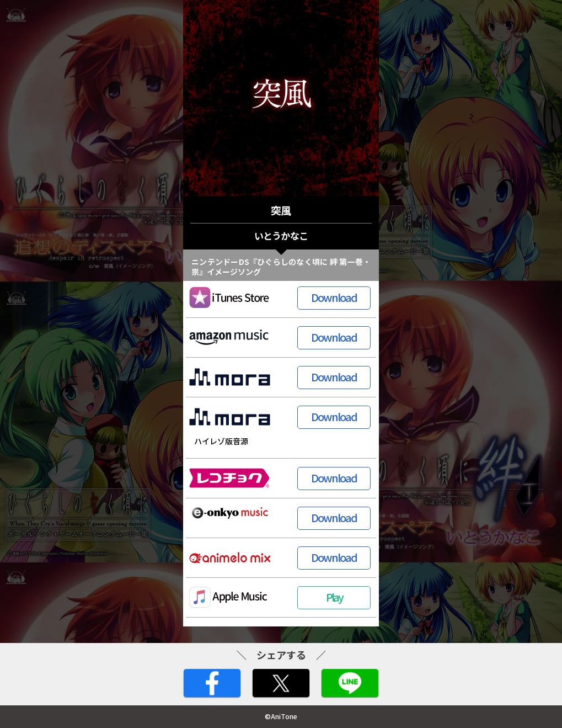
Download (334, 297)
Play (334, 597)
